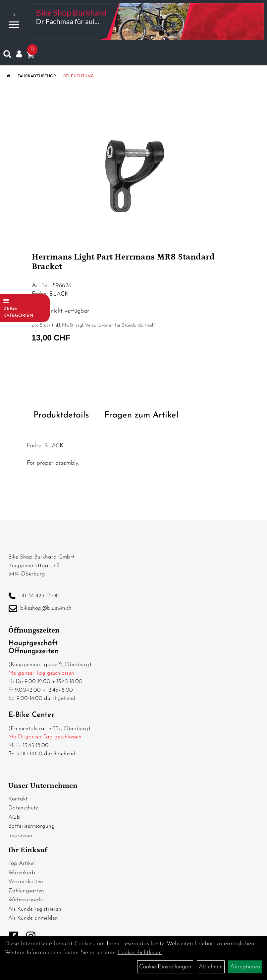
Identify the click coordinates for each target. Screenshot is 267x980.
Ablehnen (211, 967)
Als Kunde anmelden (33, 918)
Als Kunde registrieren (35, 909)
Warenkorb (22, 873)
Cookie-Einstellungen (165, 967)
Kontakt (18, 799)
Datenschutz (23, 808)
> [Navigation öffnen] (14, 21)
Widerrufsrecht (26, 900)
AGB (14, 817)
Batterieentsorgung (31, 826)
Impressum (21, 835)
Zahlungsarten (26, 891)
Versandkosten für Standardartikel (119, 325)
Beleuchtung (79, 76)
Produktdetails (61, 415)
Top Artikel (22, 863)
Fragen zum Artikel (141, 415)
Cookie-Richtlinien (140, 953)
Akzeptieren (245, 967)
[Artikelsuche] (7, 56)
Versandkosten (26, 882)
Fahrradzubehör (37, 76)
